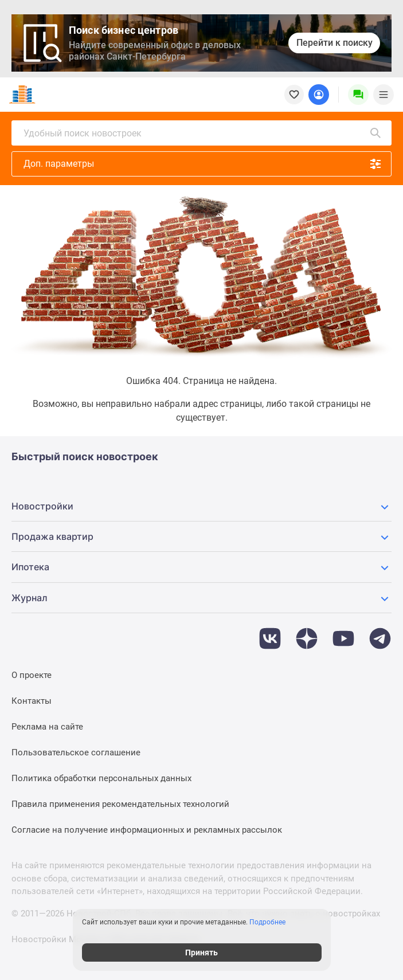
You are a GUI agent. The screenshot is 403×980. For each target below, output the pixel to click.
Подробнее (267, 922)
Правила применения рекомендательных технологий (120, 804)
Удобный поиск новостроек (203, 133)
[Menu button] (358, 95)
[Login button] (319, 95)
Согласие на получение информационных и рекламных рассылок (147, 830)
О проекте (32, 675)
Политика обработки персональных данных (101, 778)
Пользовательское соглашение (76, 752)
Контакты (32, 701)
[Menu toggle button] (384, 95)
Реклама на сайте (47, 727)
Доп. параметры (203, 164)
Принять (201, 952)
